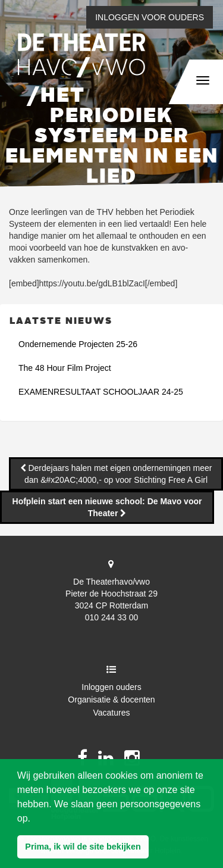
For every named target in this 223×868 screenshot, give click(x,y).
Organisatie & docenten (111, 700)
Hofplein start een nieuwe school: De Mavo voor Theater (107, 507)
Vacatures (112, 713)
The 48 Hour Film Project (65, 368)
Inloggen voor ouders (150, 17)
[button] (83, 847)
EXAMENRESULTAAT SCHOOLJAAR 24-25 (101, 392)
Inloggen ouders (111, 687)
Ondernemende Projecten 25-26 (78, 344)
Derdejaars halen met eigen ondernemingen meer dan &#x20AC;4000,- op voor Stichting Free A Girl (118, 474)
